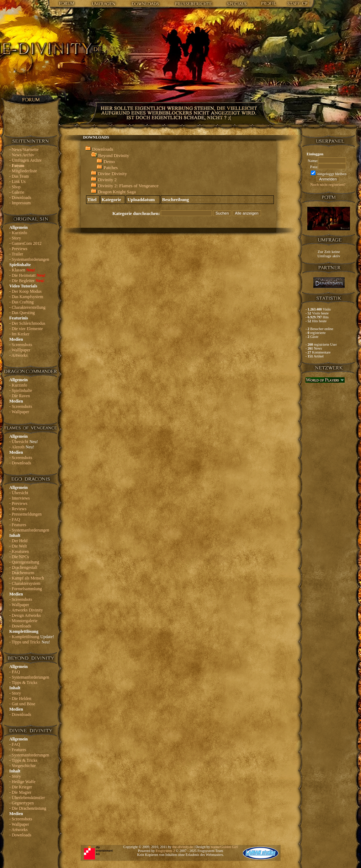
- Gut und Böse (22, 704)
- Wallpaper (19, 412)
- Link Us (17, 182)
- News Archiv (22, 155)
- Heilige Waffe (22, 782)
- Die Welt (18, 546)
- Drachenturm (22, 573)
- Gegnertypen (22, 803)
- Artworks (18, 355)
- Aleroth (22, 447)
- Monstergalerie (23, 621)
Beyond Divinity (114, 155)
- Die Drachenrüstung (28, 808)
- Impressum (20, 203)
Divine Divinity (112, 174)
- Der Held (18, 541)
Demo (109, 161)
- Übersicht (24, 442)
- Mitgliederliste (23, 171)
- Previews (18, 249)
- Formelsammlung (26, 589)
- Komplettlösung (32, 637)
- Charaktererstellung (27, 307)
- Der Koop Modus (25, 291)
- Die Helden (20, 699)
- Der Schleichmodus (27, 323)
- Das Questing (22, 313)
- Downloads (20, 198)
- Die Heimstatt (27, 275)
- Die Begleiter (27, 281)
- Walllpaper (20, 350)
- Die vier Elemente (26, 329)
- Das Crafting (22, 302)
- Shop (15, 187)
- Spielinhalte (21, 390)
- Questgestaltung (24, 562)
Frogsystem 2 (165, 851)
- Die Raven (20, 396)
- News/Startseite (24, 150)
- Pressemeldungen (25, 514)
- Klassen (22, 270)
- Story (15, 238)
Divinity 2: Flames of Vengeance (128, 186)
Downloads (103, 149)
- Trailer (16, 254)
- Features (18, 525)
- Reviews (18, 509)
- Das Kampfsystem (26, 297)
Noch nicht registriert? (328, 184)
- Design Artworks (25, 615)
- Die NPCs (19, 557)
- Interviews (20, 498)
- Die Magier (20, 792)
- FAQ (15, 519)
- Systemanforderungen (29, 259)
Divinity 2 (107, 180)
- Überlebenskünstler (27, 798)
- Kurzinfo (18, 233)
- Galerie (17, 192)
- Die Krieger (21, 787)
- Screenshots (21, 345)
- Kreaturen (19, 551)
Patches (111, 168)
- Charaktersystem (25, 583)
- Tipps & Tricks (23, 683)
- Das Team (19, 176)
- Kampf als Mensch (27, 578)
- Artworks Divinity (26, 610)
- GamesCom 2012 (25, 243)
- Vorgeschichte (22, 766)
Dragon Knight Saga (117, 192)
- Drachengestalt (23, 567)
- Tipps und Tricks (30, 642)
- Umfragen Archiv (25, 160)
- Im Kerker (19, 334)
